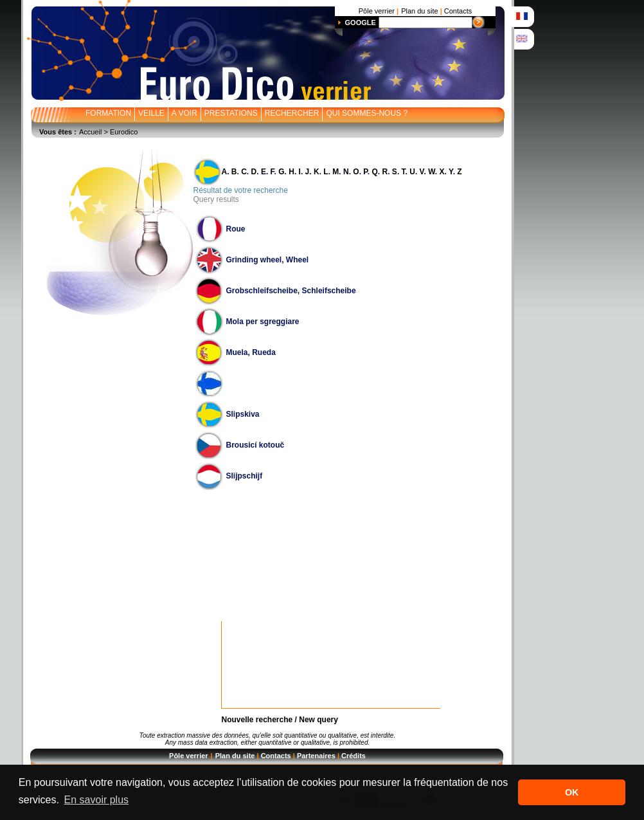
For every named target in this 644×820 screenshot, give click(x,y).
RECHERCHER (292, 113)
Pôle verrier (189, 756)
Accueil (90, 132)
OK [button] (572, 792)
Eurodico (124, 132)
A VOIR (184, 113)
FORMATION (108, 113)
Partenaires (316, 756)
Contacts (276, 756)
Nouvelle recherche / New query (280, 720)
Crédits (353, 756)
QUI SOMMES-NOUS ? (367, 113)
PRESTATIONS (231, 113)
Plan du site (235, 756)
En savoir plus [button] (97, 800)
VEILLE (151, 113)
